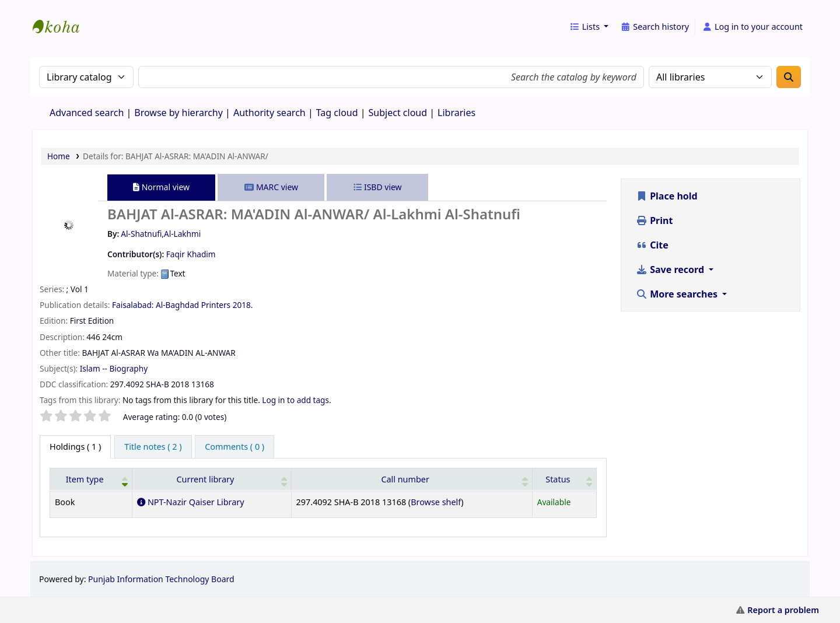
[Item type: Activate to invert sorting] (91, 479)
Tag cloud (337, 113)
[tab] (153, 447)
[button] (589, 27)
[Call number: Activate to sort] (412, 479)
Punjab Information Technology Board (161, 579)
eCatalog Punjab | (62, 16)
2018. (243, 305)
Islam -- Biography (114, 368)
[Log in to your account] (752, 27)
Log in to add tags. (296, 400)
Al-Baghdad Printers (193, 305)
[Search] (789, 77)
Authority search (269, 113)
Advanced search (87, 113)
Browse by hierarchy (178, 113)
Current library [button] (205, 479)
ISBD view (377, 187)
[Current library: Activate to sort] (212, 479)
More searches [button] (678, 294)
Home (59, 156)
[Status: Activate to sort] (564, 479)
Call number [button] (405, 479)
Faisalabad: (133, 305)
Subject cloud (398, 113)
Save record (671, 269)
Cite (652, 245)
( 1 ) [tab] (75, 447)
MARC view (271, 187)
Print (654, 220)
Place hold (667, 196)
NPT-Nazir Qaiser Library (190, 502)
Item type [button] (85, 479)
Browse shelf (436, 502)
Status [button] (558, 479)
